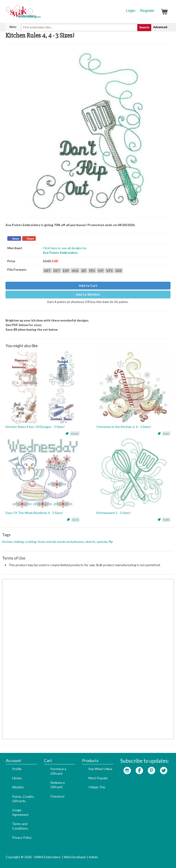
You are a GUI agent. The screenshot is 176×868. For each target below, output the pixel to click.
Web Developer (75, 857)
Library (17, 778)
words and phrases (70, 542)
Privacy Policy (22, 837)
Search (144, 27)
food (41, 542)
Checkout (58, 796)
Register (147, 11)
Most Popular (98, 778)
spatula (102, 542)
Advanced (160, 27)
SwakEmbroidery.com (40, 14)
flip (111, 542)
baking (19, 542)
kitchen (7, 542)
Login (131, 11)
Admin (93, 857)
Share (16, 239)
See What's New (100, 769)
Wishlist (18, 787)
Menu (13, 27)
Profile (17, 769)
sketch (90, 542)
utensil (51, 542)
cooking (31, 542)
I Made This (97, 787)
